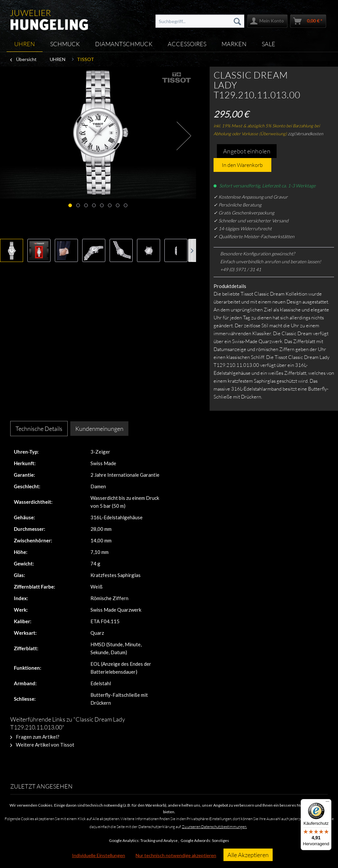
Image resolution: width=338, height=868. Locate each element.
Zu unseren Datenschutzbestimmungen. (214, 827)
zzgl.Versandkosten (305, 134)
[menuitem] (200, 21)
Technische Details (39, 429)
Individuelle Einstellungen (99, 855)
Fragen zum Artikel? (35, 737)
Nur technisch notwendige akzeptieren (176, 855)
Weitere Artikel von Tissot (42, 745)
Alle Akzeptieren (248, 855)
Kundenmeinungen (99, 429)
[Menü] (327, 803)
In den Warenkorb (242, 165)
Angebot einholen (247, 151)
